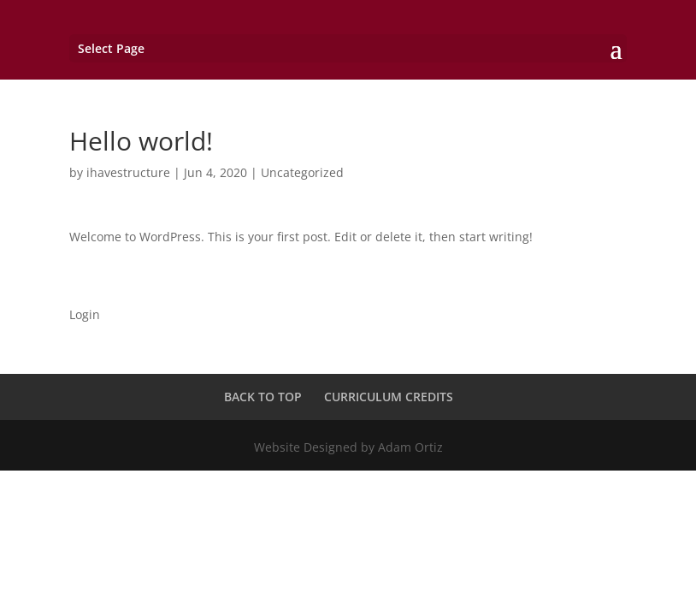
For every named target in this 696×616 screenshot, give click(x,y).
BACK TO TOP (263, 397)
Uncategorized (302, 172)
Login (85, 314)
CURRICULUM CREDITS (389, 397)
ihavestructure (128, 172)
